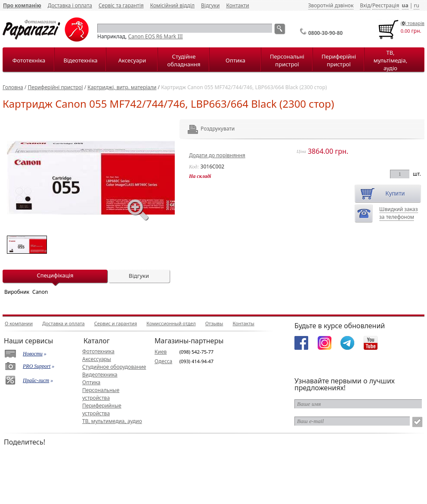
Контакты (243, 323)
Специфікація (55, 275)
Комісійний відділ (172, 5)
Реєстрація (386, 5)
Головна (13, 87)
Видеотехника (100, 375)
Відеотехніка (80, 60)
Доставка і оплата (70, 5)
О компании (19, 323)
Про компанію (22, 5)
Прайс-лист (36, 380)
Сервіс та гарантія (121, 5)
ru (416, 5)
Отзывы (214, 323)
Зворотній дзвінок (331, 5)
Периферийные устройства (102, 409)
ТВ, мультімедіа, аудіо (390, 60)
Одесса (163, 361)
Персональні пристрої (287, 60)
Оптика (235, 60)
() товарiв (413, 23)
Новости (33, 354)
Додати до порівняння (217, 155)
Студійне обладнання (184, 60)
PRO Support (37, 366)
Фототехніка (29, 60)
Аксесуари (132, 60)
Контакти (237, 5)
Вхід (365, 5)
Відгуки (210, 5)
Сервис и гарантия (116, 323)
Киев (161, 352)
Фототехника (98, 351)
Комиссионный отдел (171, 323)
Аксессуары (97, 359)
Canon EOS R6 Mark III (156, 36)
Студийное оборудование (114, 367)
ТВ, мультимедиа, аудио (112, 421)
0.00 (405, 31)
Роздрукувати (206, 129)
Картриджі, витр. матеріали (122, 87)
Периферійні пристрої (339, 60)
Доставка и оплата (63, 323)
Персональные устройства (101, 394)
